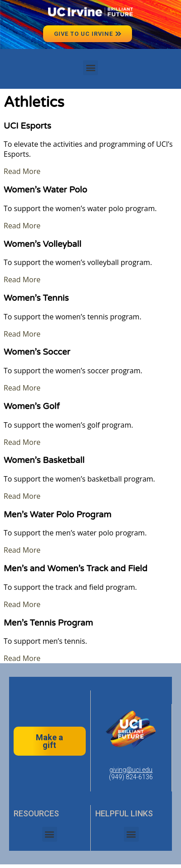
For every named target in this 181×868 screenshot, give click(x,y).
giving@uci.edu (131, 770)
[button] (90, 68)
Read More (22, 171)
